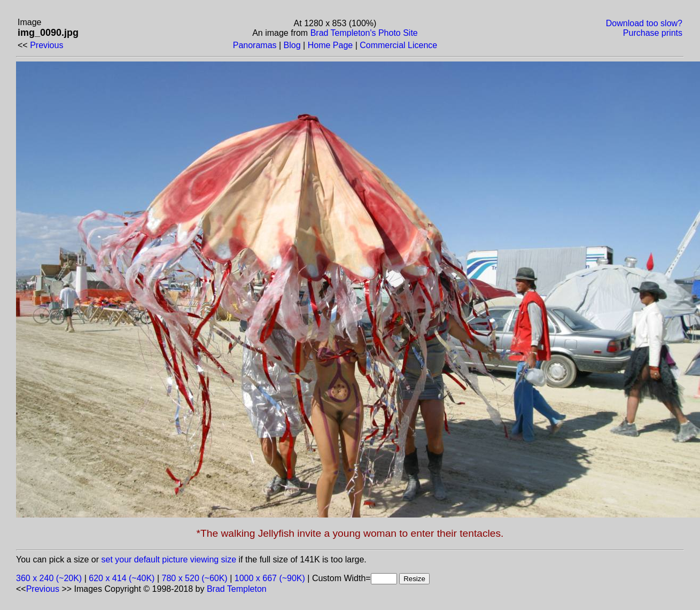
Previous (46, 45)
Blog (292, 45)
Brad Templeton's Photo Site (364, 33)
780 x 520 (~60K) (195, 578)
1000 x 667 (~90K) (270, 578)
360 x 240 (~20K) (49, 578)
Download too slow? (644, 23)
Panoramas (255, 45)
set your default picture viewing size (169, 559)
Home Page (330, 45)
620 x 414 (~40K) (122, 578)
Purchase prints (653, 33)
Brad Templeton (237, 589)
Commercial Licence (398, 45)
